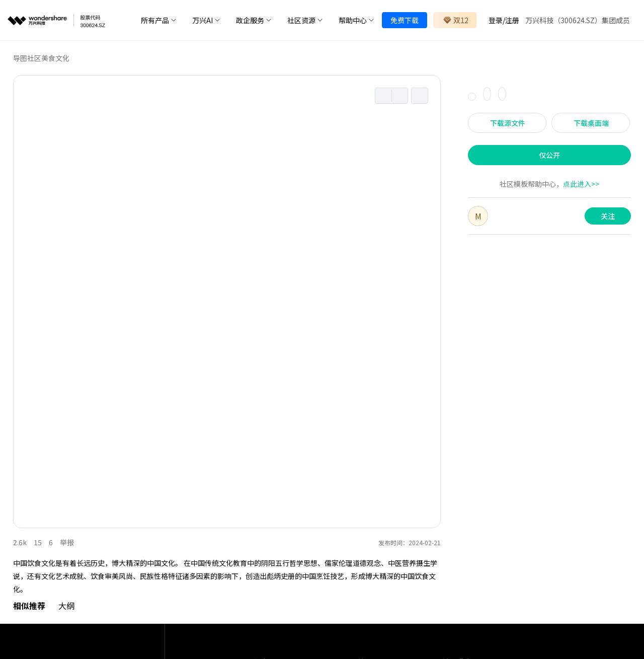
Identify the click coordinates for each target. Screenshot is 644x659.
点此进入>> (581, 184)
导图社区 (27, 58)
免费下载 (405, 20)
